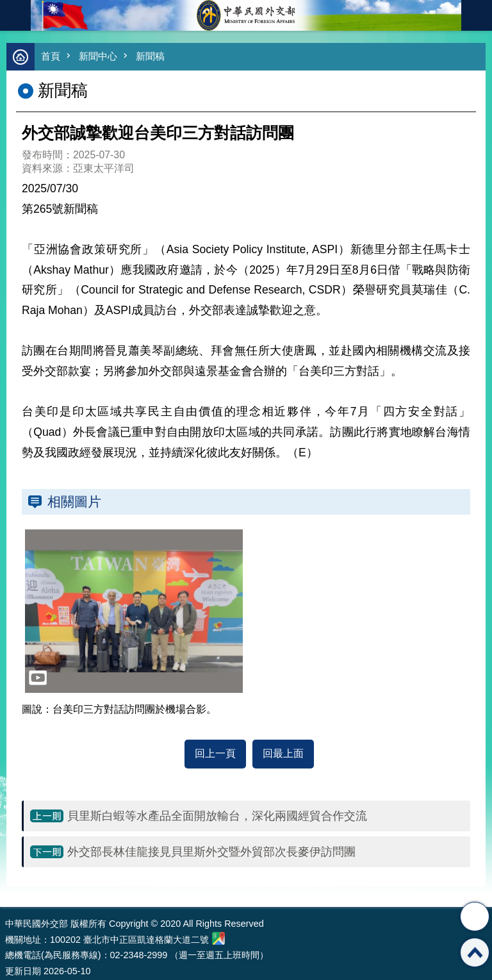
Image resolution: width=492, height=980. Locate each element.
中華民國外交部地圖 (218, 938)
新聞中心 (98, 56)
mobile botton (15, 15)
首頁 (51, 56)
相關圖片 (74, 502)
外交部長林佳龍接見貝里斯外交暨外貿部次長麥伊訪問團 (211, 852)
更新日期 (23, 971)
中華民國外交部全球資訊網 (246, 15)
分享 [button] (475, 917)
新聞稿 (150, 56)
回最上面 (283, 753)
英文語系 (477, 15)
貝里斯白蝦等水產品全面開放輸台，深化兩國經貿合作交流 (217, 816)
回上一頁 (215, 753)
